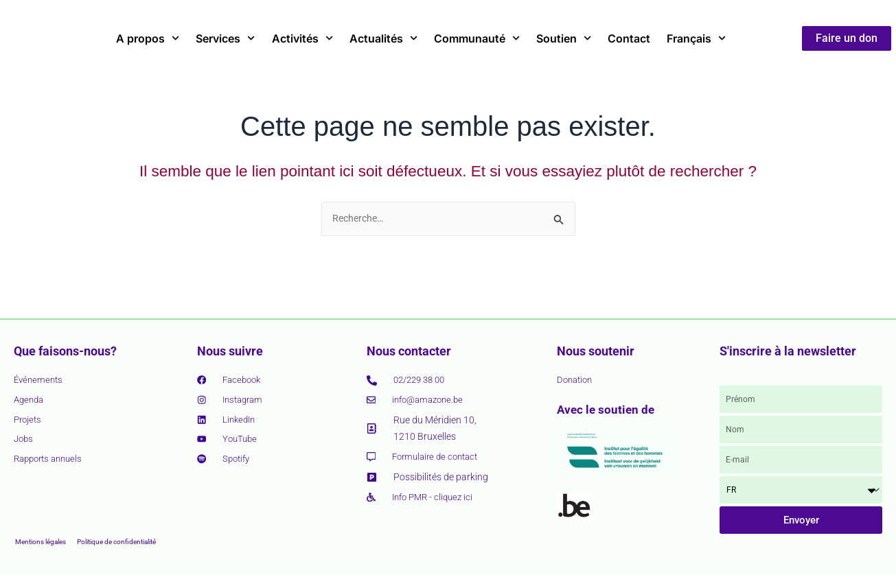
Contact (629, 38)
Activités (302, 38)
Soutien (564, 38)
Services (225, 38)
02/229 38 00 (422, 381)
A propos (148, 38)
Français (696, 38)
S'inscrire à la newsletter (788, 352)
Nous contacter (409, 352)
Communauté (477, 38)
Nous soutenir (596, 352)
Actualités (383, 38)
